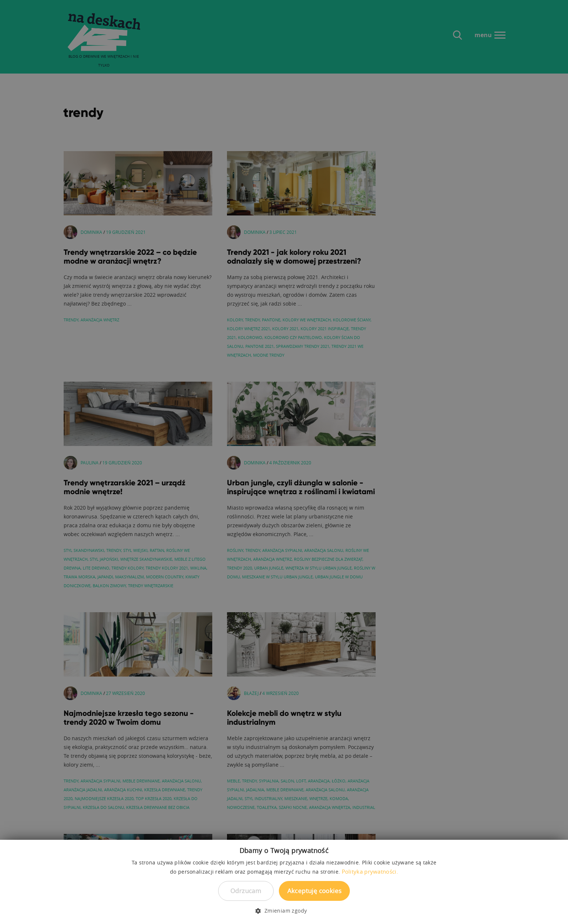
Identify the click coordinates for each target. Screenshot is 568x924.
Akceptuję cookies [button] (315, 891)
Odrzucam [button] (246, 891)
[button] (284, 911)
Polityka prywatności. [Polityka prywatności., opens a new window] (370, 871)
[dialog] (284, 462)
